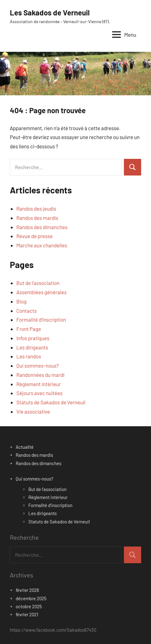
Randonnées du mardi (40, 375)
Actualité (25, 447)
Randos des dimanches (42, 227)
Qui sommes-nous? (38, 365)
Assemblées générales (41, 292)
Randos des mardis (37, 218)
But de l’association (38, 283)
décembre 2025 (31, 598)
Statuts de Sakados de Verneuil (51, 402)
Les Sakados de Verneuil (50, 12)
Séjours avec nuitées (39, 393)
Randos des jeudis (36, 208)
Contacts (27, 311)
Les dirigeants (32, 347)
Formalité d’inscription (41, 320)
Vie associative (33, 411)
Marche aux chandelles (42, 245)
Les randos (29, 356)
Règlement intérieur (39, 384)
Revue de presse (35, 236)
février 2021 (27, 614)
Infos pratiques (33, 338)
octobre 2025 (29, 606)
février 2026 (27, 590)
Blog (21, 301)
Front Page (29, 329)
